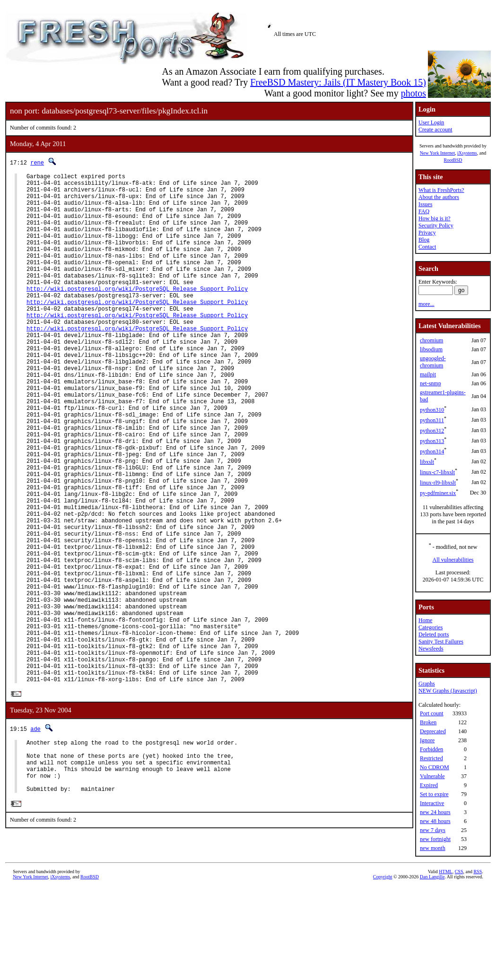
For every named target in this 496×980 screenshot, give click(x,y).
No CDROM (435, 767)
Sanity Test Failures (441, 642)
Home (425, 620)
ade (35, 838)
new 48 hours (435, 821)
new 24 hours (435, 812)
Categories (431, 627)
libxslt (427, 462)
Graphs (427, 684)
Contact (427, 247)
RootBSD (453, 160)
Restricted (431, 758)
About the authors (439, 197)
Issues (425, 204)
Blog (424, 240)
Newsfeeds (431, 649)
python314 (432, 451)
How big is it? (435, 218)
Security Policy (436, 225)
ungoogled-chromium (433, 362)
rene (37, 162)
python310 (432, 410)
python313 (432, 441)
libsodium (431, 349)
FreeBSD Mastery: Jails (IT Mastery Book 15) (338, 82)
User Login (431, 122)
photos (413, 93)
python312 (432, 431)
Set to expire (434, 794)
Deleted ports (434, 634)
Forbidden (431, 749)
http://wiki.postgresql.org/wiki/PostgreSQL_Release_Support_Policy (137, 314)
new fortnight (435, 839)
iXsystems (467, 153)
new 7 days (433, 830)
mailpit (428, 374)
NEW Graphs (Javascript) (448, 691)
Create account (435, 130)
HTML (445, 964)
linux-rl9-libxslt (438, 483)
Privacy (427, 233)
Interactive (432, 803)
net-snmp (431, 383)
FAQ (424, 211)
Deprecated (433, 731)
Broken (428, 722)
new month (433, 848)
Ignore (427, 740)
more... (426, 304)
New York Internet (437, 153)
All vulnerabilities (453, 560)
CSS (459, 964)
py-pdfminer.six (438, 493)
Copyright (383, 969)
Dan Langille (432, 969)
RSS (478, 964)
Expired (429, 785)
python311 (432, 420)
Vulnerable (432, 776)
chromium (431, 340)
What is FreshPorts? (441, 190)
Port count (432, 713)
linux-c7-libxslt (437, 472)
